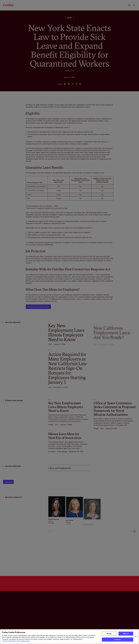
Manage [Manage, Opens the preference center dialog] (109, 634)
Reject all (126, 634)
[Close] (136, 636)
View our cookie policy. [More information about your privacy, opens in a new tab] (9, 641)
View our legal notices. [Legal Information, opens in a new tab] (23, 641)
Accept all (117, 639)
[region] (69, 637)
